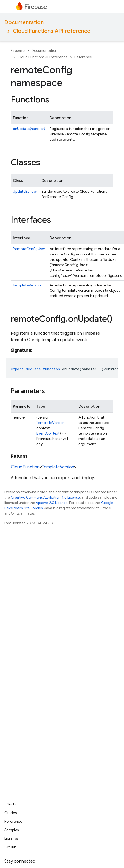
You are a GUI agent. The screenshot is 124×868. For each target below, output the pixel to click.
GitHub (10, 847)
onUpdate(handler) (29, 129)
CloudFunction (25, 467)
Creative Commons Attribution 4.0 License (45, 497)
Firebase (18, 51)
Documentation (24, 23)
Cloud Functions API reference (52, 31)
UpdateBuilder (25, 191)
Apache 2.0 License (52, 503)
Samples (12, 830)
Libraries (11, 838)
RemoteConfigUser (29, 249)
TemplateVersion (27, 285)
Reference (83, 57)
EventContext (48, 433)
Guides (10, 813)
